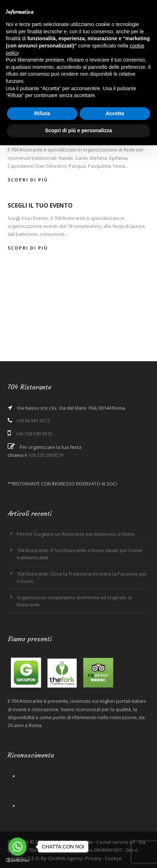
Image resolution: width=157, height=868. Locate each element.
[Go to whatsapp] (17, 847)
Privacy (93, 858)
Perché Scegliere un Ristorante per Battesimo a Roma (76, 534)
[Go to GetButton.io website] (17, 861)
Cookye (113, 858)
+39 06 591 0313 (33, 421)
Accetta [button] (115, 113)
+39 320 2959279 (46, 455)
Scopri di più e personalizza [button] (78, 130)
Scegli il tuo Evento (40, 205)
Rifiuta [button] (42, 113)
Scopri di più (28, 180)
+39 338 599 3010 (34, 434)
